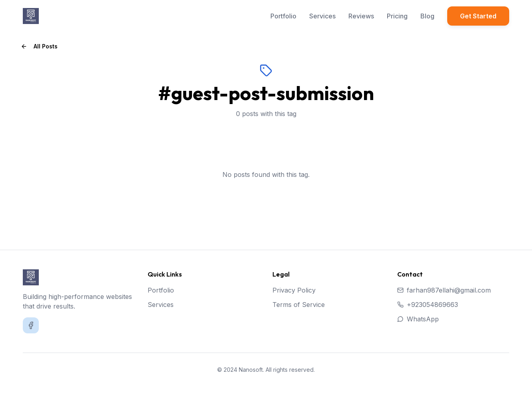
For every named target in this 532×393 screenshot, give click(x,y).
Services (322, 16)
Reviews (361, 16)
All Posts (39, 46)
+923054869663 (428, 305)
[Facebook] (31, 325)
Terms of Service (299, 305)
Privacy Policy (294, 290)
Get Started (478, 16)
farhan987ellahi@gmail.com (444, 290)
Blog (427, 16)
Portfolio (283, 16)
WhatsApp (418, 319)
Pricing (397, 16)
